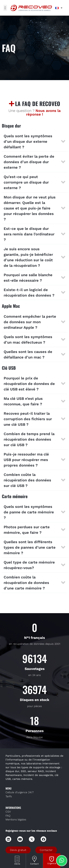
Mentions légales (16, 820)
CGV (8, 812)
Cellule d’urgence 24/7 (20, 792)
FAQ (8, 816)
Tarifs (9, 796)
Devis (17, 864)
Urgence (52, 863)
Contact (34, 864)
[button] (5, 8)
